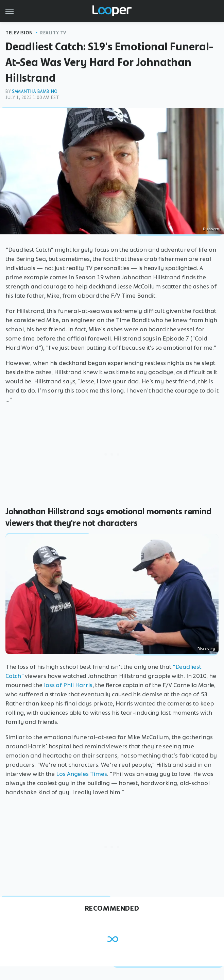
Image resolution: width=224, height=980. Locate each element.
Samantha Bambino (35, 91)
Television (19, 33)
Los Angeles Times (81, 774)
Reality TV (53, 33)
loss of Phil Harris (68, 685)
